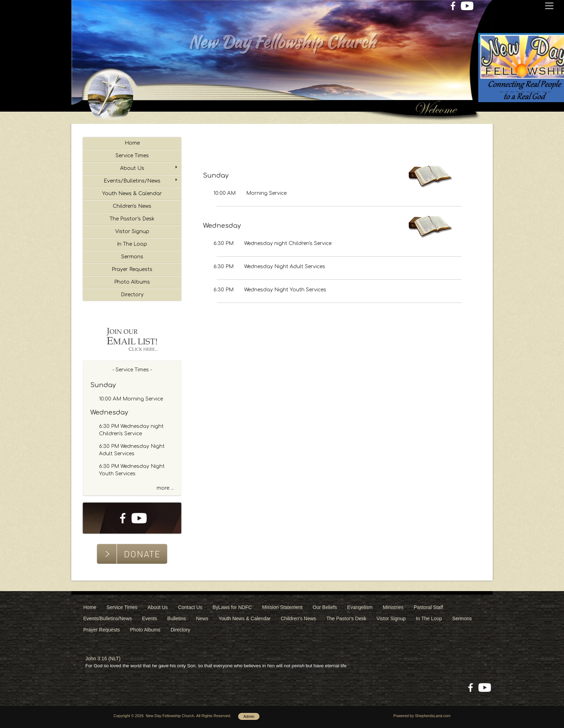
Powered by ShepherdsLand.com (422, 716)
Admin (249, 716)
